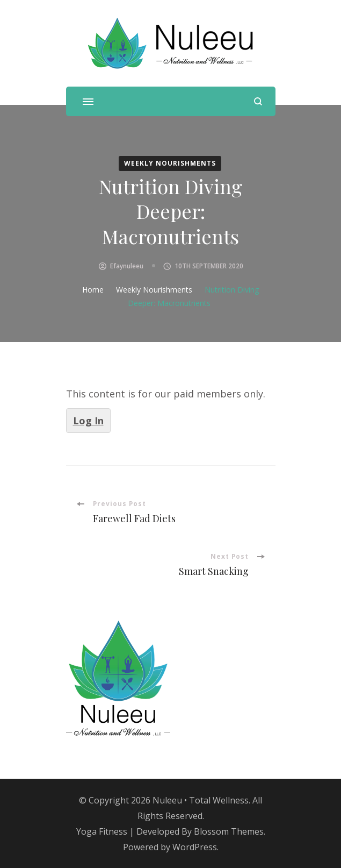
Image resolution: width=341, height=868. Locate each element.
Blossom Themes (229, 831)
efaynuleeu (127, 266)
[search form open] (258, 101)
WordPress (195, 847)
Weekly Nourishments (170, 163)
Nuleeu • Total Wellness (201, 800)
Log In (88, 421)
